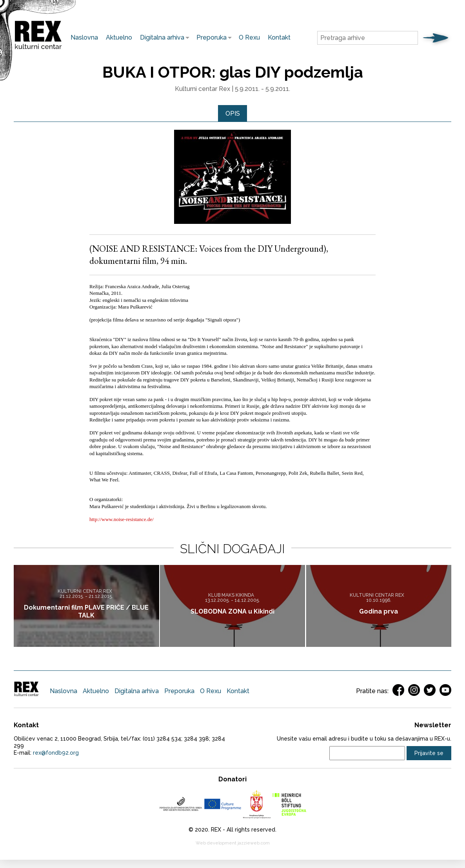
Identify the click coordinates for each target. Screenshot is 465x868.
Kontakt (279, 37)
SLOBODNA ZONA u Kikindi (232, 612)
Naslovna (84, 37)
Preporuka (210, 37)
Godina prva (379, 612)
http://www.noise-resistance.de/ (122, 519)
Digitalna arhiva (160, 37)
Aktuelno (119, 37)
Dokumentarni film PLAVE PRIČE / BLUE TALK (86, 612)
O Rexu (249, 37)
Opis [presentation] (233, 113)
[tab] (233, 114)
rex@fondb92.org (56, 753)
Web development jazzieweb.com (233, 843)
